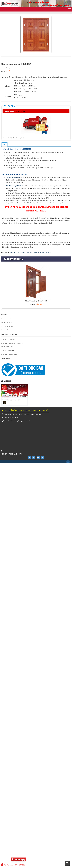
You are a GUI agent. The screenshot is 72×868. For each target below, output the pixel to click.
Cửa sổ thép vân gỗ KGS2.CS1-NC (36, 706)
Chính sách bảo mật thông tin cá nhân (12, 748)
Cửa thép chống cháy (7, 731)
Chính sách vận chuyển (8, 744)
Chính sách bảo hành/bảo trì (9, 759)
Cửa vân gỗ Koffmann (13, 241)
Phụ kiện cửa (5, 735)
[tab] (4, 145)
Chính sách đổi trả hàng (8, 755)
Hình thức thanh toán (7, 751)
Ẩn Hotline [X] (18, 859)
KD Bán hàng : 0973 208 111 (13, 865)
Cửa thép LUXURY (6, 727)
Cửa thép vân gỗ (6, 724)
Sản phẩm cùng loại (14, 664)
